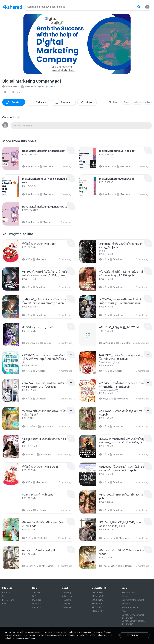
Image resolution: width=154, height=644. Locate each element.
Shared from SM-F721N (125, 343)
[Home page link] (12, 7)
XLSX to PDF (98, 611)
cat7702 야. (106, 343)
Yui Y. (26, 538)
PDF (6, 92)
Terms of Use (128, 592)
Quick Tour (37, 600)
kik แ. (26, 510)
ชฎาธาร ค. (106, 538)
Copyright (67, 604)
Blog (4, 604)
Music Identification (131, 607)
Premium (7, 592)
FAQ (34, 596)
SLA (124, 611)
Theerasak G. (107, 566)
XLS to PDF (97, 604)
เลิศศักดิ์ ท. (29, 427)
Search (6, 596)
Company (67, 592)
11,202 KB (16, 92)
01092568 (40, 538)
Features (36, 604)
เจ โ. (103, 259)
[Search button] (139, 7)
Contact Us (37, 607)
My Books (40, 510)
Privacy (125, 596)
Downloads (117, 259)
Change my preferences (26, 638)
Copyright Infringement (133, 600)
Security (126, 604)
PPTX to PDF (98, 596)
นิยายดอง (46, 343)
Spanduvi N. (10, 87)
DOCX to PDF (98, 600)
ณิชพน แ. (28, 454)
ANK (26, 259)
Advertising (68, 596)
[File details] (14, 158)
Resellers (66, 600)
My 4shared (29, 87)
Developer (67, 607)
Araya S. (105, 399)
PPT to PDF (97, 607)
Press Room (8, 600)
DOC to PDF (97, 592)
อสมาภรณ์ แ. (30, 343)
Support (36, 592)
